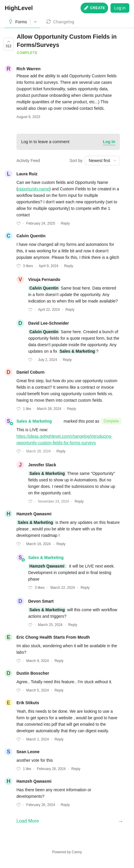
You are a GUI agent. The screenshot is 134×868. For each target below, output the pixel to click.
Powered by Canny (67, 852)
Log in (120, 8)
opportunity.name (34, 189)
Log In (109, 142)
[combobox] (102, 161)
